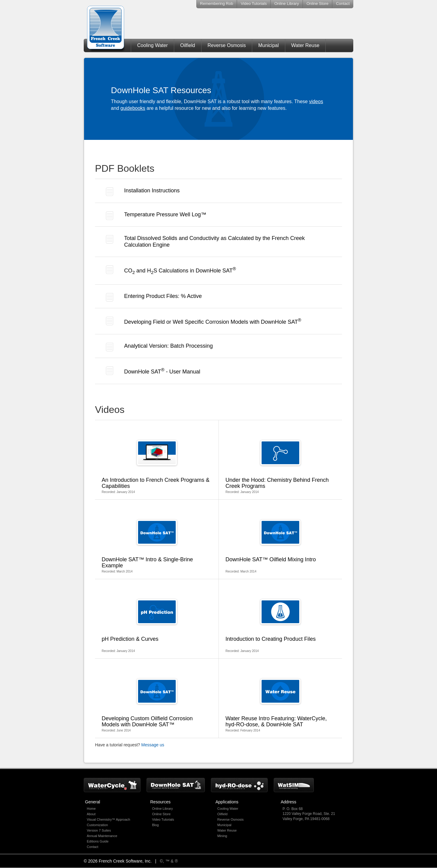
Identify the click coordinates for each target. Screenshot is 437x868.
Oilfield (188, 45)
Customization (97, 825)
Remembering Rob (217, 3)
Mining (222, 836)
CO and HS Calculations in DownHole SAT (171, 270)
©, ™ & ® (169, 861)
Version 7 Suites (99, 830)
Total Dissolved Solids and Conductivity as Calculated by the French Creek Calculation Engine (205, 241)
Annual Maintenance (102, 836)
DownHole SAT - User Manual (153, 371)
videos (316, 101)
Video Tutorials (254, 3)
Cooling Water (152, 45)
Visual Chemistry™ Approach (108, 819)
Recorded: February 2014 (280, 705)
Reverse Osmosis (227, 45)
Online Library (287, 3)
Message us (153, 745)
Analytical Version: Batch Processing (159, 347)
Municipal (269, 45)
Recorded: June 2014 (157, 705)
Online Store (317, 3)
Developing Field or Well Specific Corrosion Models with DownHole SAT (204, 321)
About (91, 814)
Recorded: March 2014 (157, 546)
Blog (155, 825)
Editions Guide (98, 841)
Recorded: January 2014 (157, 467)
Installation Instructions (143, 192)
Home (91, 809)
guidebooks (133, 108)
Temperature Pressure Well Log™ (156, 216)
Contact (343, 3)
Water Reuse (305, 45)
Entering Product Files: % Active (154, 297)
